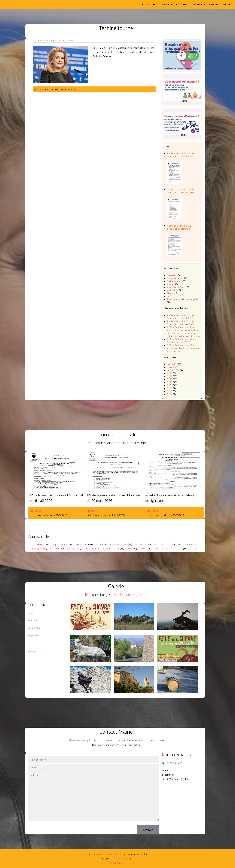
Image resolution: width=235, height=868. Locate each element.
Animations (173, 290)
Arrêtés (171, 284)
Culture (199, 4)
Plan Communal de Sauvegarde (183, 299)
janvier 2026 (173, 370)
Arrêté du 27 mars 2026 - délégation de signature (184, 240)
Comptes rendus (175, 278)
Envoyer (148, 830)
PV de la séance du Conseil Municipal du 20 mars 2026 (184, 204)
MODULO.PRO (120, 859)
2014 (170, 394)
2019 (170, 388)
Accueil (145, 4)
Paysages (33, 635)
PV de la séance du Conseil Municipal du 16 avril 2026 (184, 168)
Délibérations (174, 281)
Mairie (167, 4)
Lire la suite (35, 511)
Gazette (171, 275)
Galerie (214, 4)
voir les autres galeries (131, 595)
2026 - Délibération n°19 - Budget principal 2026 (181, 341)
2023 (170, 379)
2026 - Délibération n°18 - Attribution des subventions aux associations (183, 348)
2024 (170, 376)
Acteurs (183, 4)
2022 (170, 382)
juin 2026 (172, 364)
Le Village (33, 620)
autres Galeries (36, 651)
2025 (170, 373)
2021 (170, 385)
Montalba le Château (13, 4)
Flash (170, 293)
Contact (227, 4)
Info (156, 4)
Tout (31, 613)
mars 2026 (173, 367)
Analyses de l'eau (176, 287)
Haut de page (118, 863)
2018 (170, 391)
